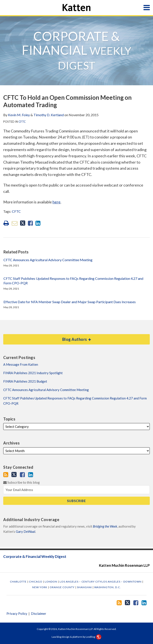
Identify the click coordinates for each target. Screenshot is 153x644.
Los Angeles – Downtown (122, 582)
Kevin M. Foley (19, 115)
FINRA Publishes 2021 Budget (25, 381)
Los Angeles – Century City (81, 582)
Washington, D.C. (108, 587)
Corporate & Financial (77, 50)
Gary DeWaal (25, 531)
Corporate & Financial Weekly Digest (35, 557)
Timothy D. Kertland (49, 115)
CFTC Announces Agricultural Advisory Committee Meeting (48, 260)
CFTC (22, 122)
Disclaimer (39, 613)
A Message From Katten (21, 364)
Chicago (36, 582)
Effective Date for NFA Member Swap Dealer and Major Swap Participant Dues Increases (70, 302)
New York (40, 587)
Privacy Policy (17, 613)
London (51, 582)
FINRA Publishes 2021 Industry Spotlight (33, 373)
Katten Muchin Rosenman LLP (124, 565)
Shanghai (85, 587)
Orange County (62, 587)
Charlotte (19, 582)
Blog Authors (47, 338)
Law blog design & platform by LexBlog (76, 637)
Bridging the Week (105, 526)
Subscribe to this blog (22, 482)
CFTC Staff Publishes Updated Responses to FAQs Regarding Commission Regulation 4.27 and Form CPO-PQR (73, 281)
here (57, 202)
